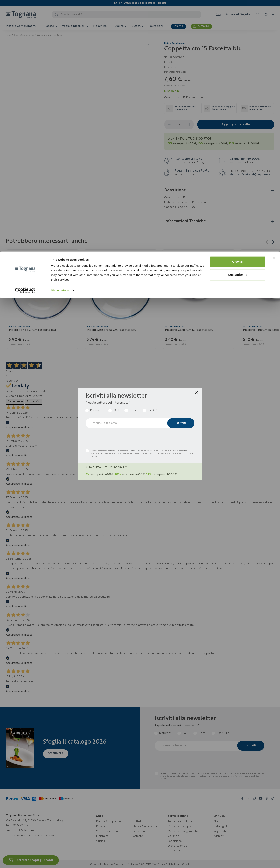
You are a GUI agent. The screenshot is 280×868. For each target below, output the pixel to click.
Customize (238, 23)
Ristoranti (97, 411)
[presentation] (115, 438)
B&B (116, 411)
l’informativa (113, 451)
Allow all (238, 10)
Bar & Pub (154, 411)
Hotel (133, 411)
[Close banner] (274, 6)
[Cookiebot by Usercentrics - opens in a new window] (25, 39)
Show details (60, 39)
